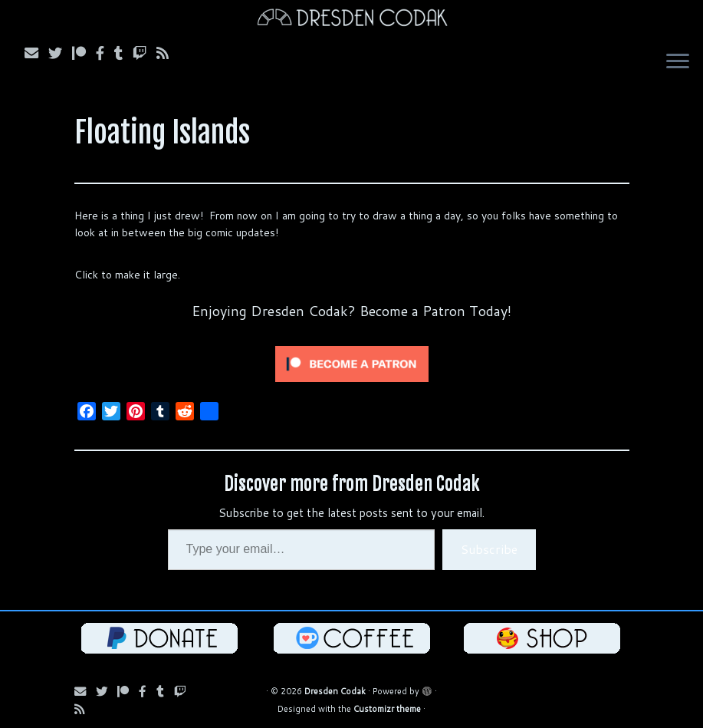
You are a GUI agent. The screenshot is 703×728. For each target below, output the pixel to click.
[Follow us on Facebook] (105, 53)
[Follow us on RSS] (168, 53)
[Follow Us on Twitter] (60, 53)
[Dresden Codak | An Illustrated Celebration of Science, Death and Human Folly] (351, 20)
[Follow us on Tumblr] (123, 53)
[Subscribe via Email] (36, 53)
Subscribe (489, 549)
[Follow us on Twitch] (145, 53)
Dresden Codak (335, 691)
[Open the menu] (678, 63)
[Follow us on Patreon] (84, 53)
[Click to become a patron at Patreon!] (352, 363)
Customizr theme (387, 709)
